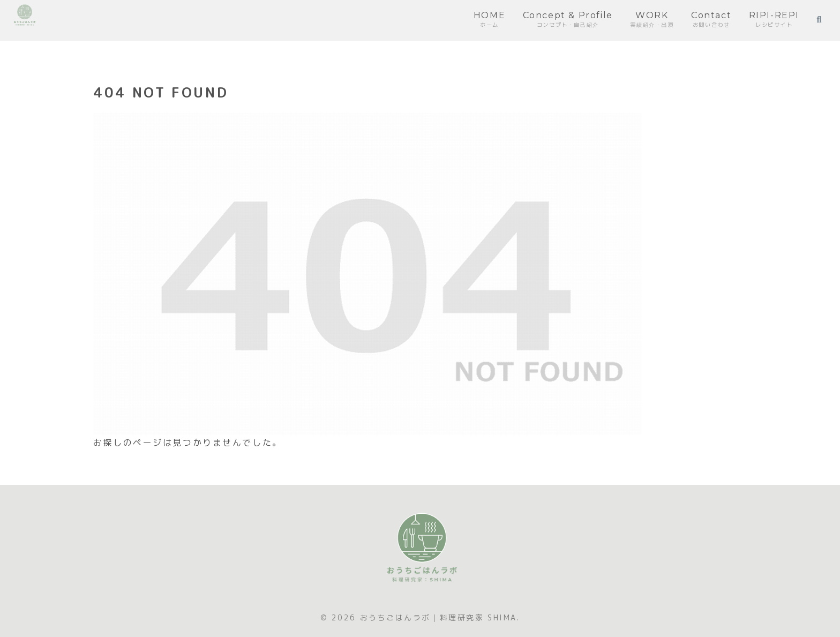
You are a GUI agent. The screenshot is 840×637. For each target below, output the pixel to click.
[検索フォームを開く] (819, 20)
